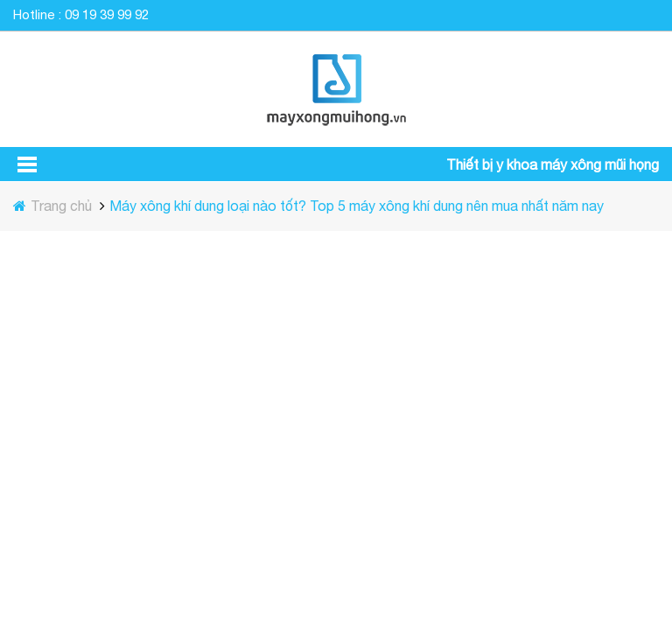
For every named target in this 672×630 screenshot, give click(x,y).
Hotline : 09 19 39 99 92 (81, 14)
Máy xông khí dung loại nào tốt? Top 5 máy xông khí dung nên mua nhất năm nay (357, 206)
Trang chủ (63, 206)
